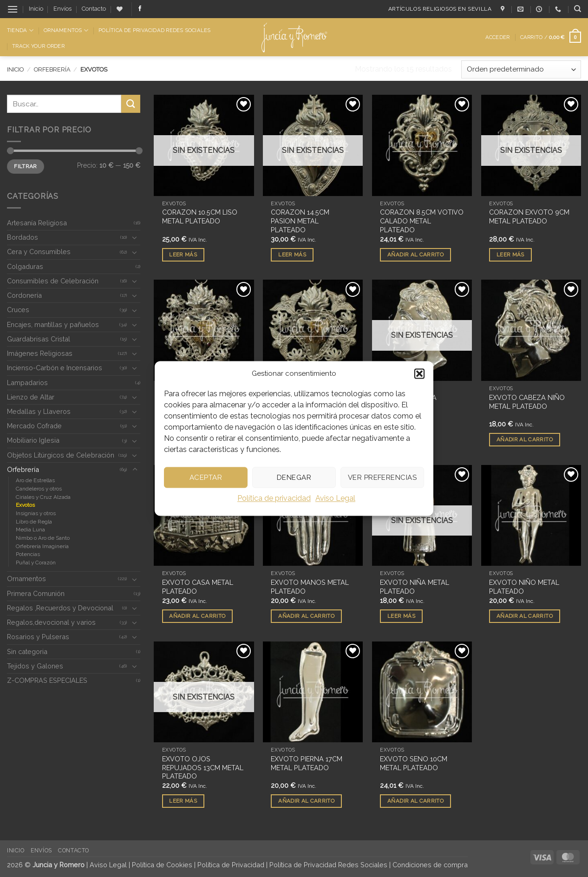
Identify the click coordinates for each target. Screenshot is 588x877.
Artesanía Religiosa (37, 223)
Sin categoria (27, 651)
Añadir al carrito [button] (415, 255)
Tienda (20, 30)
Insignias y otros (36, 513)
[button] (419, 373)
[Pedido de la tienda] (521, 69)
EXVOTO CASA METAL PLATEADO (198, 587)
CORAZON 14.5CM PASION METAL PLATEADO (300, 221)
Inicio (36, 9)
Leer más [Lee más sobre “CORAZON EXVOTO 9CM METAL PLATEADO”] (510, 255)
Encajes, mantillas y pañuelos (53, 324)
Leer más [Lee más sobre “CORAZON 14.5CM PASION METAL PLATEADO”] (292, 255)
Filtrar (26, 166)
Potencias (28, 554)
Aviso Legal (335, 498)
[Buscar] (578, 9)
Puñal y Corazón (36, 563)
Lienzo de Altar (31, 397)
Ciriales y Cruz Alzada (43, 497)
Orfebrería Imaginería (42, 546)
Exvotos (25, 505)
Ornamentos (66, 30)
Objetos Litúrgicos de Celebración (61, 455)
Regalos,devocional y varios (51, 622)
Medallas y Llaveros (39, 411)
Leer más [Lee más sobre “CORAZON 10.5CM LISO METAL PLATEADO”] (183, 255)
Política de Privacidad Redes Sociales (154, 30)
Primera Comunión (36, 593)
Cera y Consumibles (39, 252)
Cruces (18, 310)
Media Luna (30, 530)
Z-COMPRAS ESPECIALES (47, 680)
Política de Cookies (162, 865)
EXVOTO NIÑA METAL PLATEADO (415, 587)
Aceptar (206, 478)
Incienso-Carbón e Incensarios (55, 368)
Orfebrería (52, 69)
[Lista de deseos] (120, 9)
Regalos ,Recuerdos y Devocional (60, 608)
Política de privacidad (274, 498)
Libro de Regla (34, 522)
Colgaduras (25, 266)
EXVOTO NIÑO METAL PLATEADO (524, 587)
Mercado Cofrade (34, 426)
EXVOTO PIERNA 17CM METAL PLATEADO (307, 763)
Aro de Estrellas (35, 480)
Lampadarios (27, 383)
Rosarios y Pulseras (38, 637)
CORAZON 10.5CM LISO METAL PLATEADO (200, 216)
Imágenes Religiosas (40, 353)
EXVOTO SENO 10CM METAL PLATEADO (414, 763)
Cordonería (24, 295)
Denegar (294, 478)
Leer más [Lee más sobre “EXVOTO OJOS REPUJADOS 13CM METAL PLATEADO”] (183, 801)
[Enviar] (131, 104)
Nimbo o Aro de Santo (43, 538)
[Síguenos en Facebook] (140, 9)
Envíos (62, 9)
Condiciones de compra (430, 865)
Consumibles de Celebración (53, 281)
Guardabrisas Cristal (39, 339)
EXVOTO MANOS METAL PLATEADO (310, 587)
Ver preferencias (382, 478)
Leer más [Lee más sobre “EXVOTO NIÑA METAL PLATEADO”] (401, 616)
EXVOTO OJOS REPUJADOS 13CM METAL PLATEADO (203, 767)
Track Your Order (38, 46)
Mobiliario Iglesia (33, 440)
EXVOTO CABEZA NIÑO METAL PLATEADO (527, 402)
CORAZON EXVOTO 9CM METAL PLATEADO (529, 216)
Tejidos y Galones (35, 666)
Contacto (94, 9)
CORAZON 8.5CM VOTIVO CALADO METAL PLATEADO (422, 221)
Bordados (23, 237)
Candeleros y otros (39, 489)
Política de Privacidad (231, 865)
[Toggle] (135, 237)
